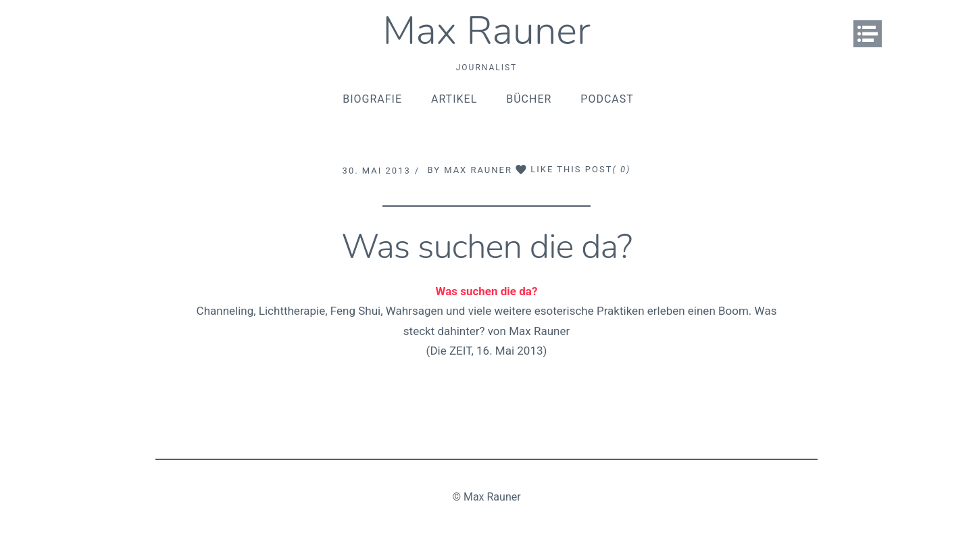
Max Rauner (487, 31)
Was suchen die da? (487, 247)
